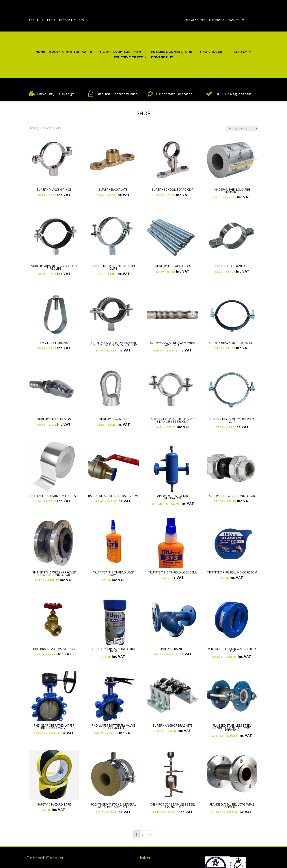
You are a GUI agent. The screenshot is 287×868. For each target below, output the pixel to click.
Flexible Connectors (172, 52)
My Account (195, 20)
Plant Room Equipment (122, 52)
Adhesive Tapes (128, 57)
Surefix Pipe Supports (71, 52)
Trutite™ (239, 52)
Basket (234, 20)
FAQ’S (51, 20)
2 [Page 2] (143, 834)
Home (40, 52)
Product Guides (71, 20)
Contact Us (162, 57)
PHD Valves (211, 52)
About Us (36, 20)
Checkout (217, 20)
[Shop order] (242, 128)
